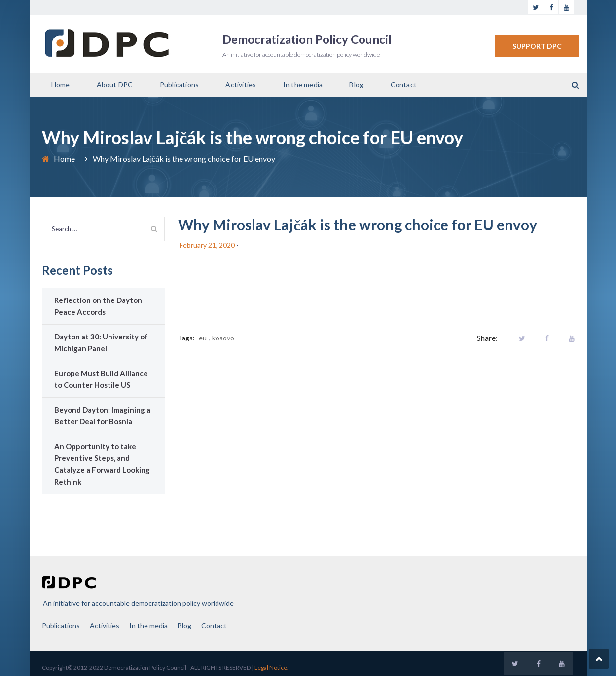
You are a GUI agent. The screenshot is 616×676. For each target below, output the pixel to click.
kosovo (223, 338)
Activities (241, 85)
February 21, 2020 (207, 245)
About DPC (115, 85)
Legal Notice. (272, 667)
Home (61, 85)
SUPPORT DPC (537, 46)
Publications (179, 85)
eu (203, 338)
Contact (404, 85)
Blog (356, 85)
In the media (303, 85)
